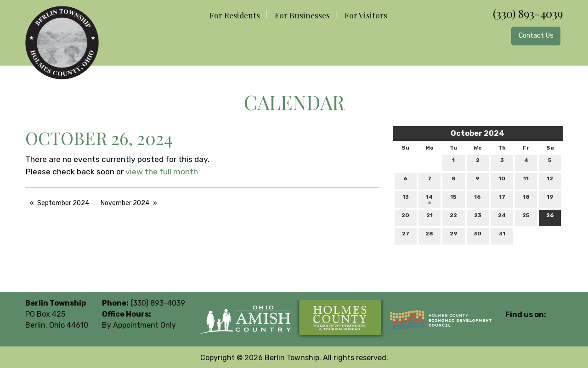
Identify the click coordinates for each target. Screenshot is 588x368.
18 (526, 199)
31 (502, 236)
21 (430, 217)
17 (502, 199)
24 (502, 217)
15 (453, 199)
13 (406, 199)
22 (453, 217)
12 (550, 181)
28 (429, 236)
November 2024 (125, 203)
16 (478, 199)
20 (405, 217)
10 (502, 181)
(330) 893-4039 (528, 13)
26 (550, 217)
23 (478, 217)
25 (526, 217)
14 (429, 199)
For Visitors (366, 15)
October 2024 (478, 133)
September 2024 (63, 203)
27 (406, 236)
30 (478, 236)
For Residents (235, 15)
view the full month (162, 172)
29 (454, 236)
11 (526, 181)
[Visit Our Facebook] (513, 325)
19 (550, 199)
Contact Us (536, 36)
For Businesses (302, 15)
